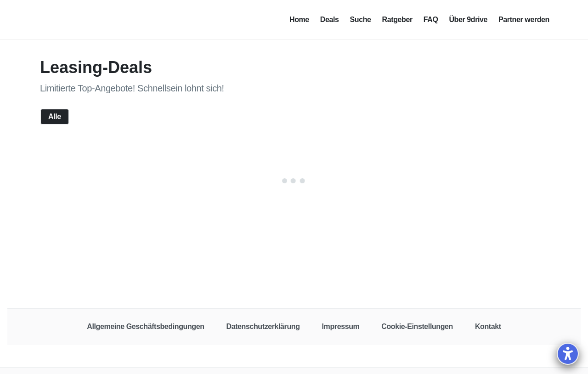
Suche (361, 20)
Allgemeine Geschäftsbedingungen (145, 326)
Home (299, 20)
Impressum (341, 326)
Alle (55, 117)
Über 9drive (468, 20)
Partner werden (524, 20)
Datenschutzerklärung (263, 326)
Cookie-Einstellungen (417, 326)
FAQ (431, 20)
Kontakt (488, 326)
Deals (330, 20)
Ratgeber (397, 20)
